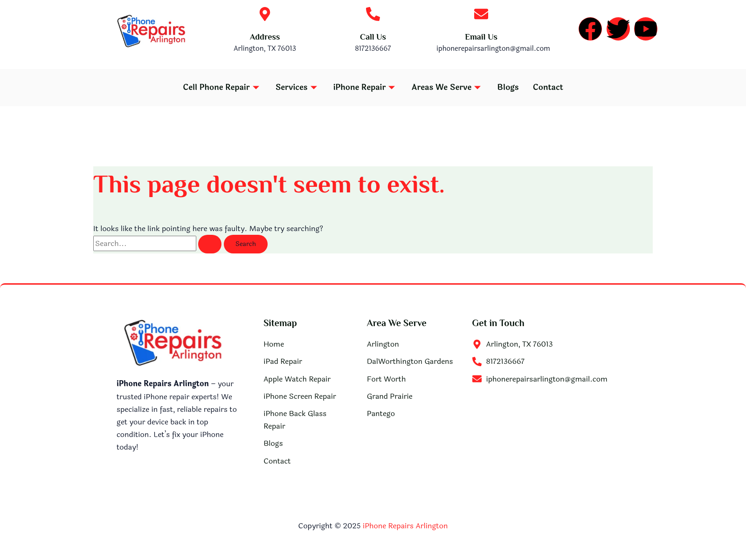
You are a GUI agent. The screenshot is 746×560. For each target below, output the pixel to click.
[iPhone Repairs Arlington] (551, 432)
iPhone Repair (366, 87)
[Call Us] (373, 14)
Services (297, 87)
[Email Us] (481, 14)
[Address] (265, 14)
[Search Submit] (210, 244)
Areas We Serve (447, 87)
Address (265, 37)
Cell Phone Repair (222, 87)
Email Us (481, 37)
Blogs (508, 87)
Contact (548, 87)
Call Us (373, 37)
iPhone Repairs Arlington (405, 526)
